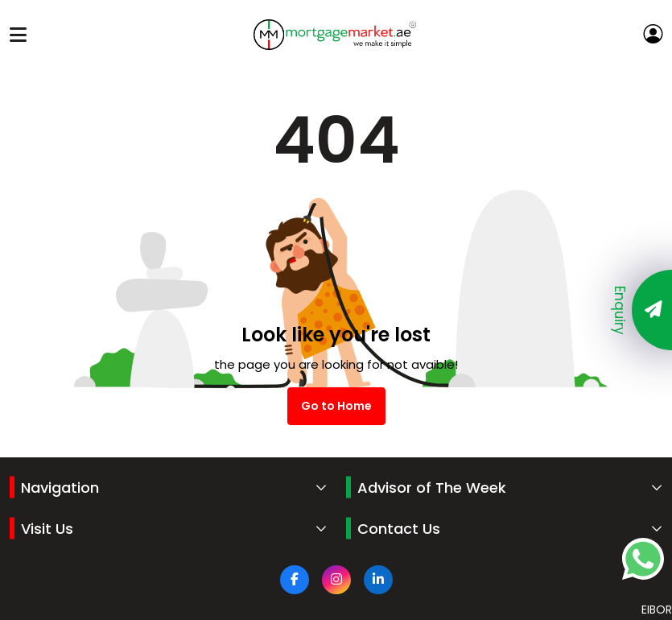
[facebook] (295, 580)
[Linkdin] (378, 580)
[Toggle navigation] (18, 35)
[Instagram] (336, 580)
